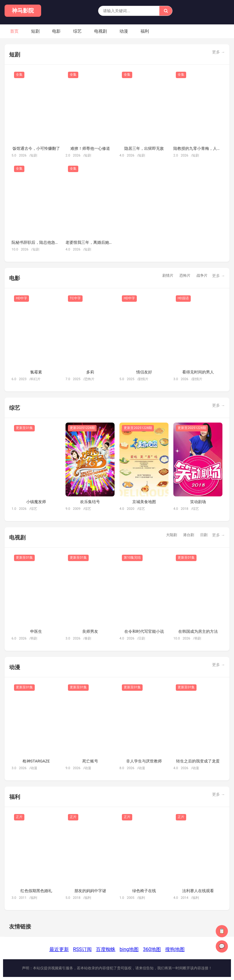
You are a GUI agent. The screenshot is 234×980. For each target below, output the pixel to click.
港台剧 (189, 535)
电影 (56, 31)
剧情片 (168, 276)
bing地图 (129, 949)
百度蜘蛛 (106, 949)
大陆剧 (172, 535)
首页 (14, 31)
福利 (145, 31)
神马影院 (23, 11)
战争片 (202, 276)
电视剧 (101, 31)
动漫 (124, 31)
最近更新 (59, 949)
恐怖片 (185, 276)
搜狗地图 (175, 949)
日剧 (204, 535)
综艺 (77, 31)
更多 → (218, 52)
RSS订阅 (82, 949)
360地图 (152, 949)
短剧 (35, 31)
